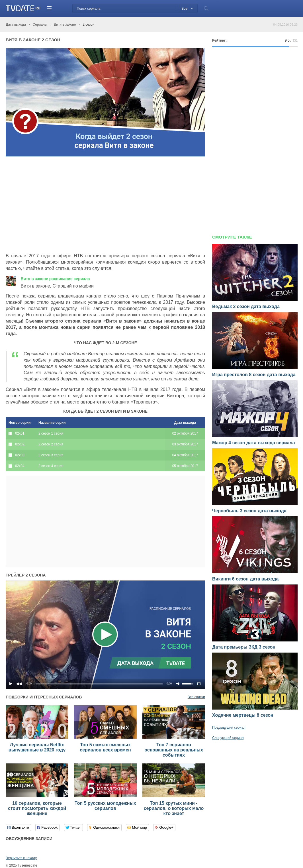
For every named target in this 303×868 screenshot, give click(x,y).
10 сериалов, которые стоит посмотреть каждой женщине (37, 808)
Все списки (196, 697)
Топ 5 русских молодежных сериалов (105, 806)
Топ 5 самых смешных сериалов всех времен (105, 747)
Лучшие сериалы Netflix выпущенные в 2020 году (37, 747)
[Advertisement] (54, 205)
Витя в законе (55, 279)
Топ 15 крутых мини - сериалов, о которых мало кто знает (174, 808)
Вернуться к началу (21, 858)
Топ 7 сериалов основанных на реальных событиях (174, 750)
